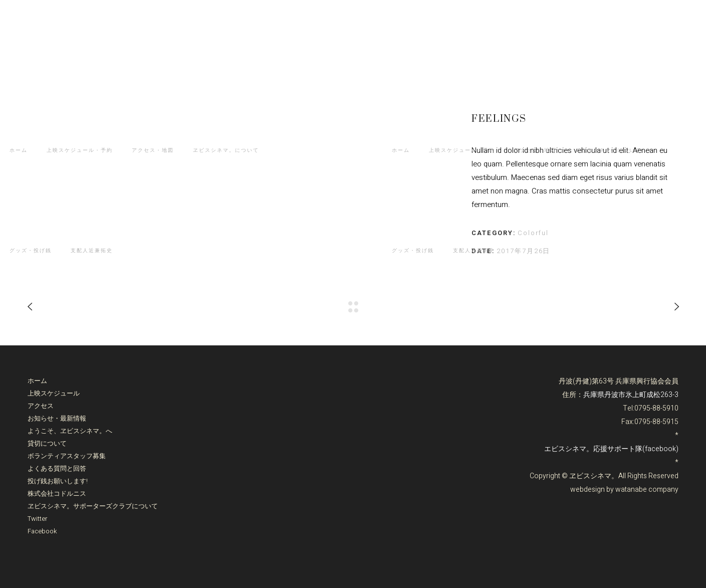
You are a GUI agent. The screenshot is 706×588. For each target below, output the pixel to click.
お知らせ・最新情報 (57, 418)
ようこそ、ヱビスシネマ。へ (70, 431)
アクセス (41, 406)
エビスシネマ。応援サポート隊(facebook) (611, 449)
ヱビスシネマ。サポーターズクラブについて (93, 506)
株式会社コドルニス (57, 494)
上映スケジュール (54, 393)
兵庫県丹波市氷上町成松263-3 (631, 395)
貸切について (47, 443)
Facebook (42, 531)
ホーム (37, 381)
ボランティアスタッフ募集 (67, 456)
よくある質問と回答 (57, 468)
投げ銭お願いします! (58, 481)
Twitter (38, 519)
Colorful (533, 233)
